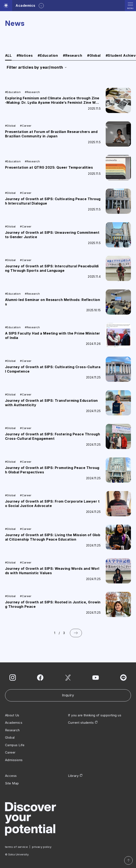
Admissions (14, 760)
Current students (81, 723)
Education (48, 56)
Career (10, 752)
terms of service (16, 847)
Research (73, 56)
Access (11, 776)
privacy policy (42, 847)
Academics (14, 723)
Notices (25, 56)
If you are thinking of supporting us (95, 715)
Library (73, 776)
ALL (8, 56)
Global (94, 56)
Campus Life (15, 745)
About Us (12, 715)
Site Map (12, 783)
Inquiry (68, 695)
